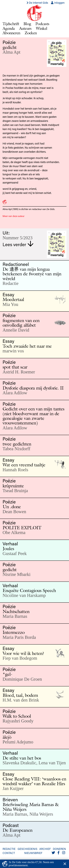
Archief (45, 849)
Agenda (9, 28)
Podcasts (42, 24)
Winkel (42, 28)
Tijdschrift (11, 24)
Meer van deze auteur (13, 216)
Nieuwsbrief (33, 853)
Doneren (59, 849)
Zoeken (31, 33)
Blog (27, 24)
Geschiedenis (27, 849)
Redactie (9, 849)
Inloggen (58, 3)
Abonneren (11, 33)
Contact (9, 853)
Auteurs (25, 28)
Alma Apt (11, 52)
